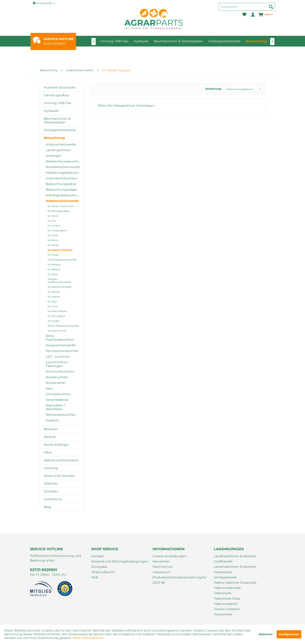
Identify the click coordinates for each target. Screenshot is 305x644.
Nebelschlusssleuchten (64, 161)
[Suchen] (271, 7)
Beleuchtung (54, 138)
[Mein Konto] (253, 15)
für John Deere (56, 316)
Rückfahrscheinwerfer (63, 167)
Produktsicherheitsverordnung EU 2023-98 (180, 580)
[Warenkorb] (266, 15)
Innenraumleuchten (62, 178)
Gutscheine (53, 499)
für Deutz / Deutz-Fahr (61, 206)
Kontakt (98, 556)
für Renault (54, 265)
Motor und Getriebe (59, 476)
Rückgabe (99, 567)
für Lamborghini (57, 230)
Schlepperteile (225, 577)
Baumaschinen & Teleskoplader (57, 120)
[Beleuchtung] (256, 41)
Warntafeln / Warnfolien (55, 407)
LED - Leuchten (58, 357)
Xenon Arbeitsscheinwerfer (64, 326)
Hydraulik (51, 111)
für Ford (52, 306)
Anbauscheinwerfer (61, 144)
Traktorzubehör (226, 604)
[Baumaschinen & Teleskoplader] (178, 41)
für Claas (53, 235)
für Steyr (53, 301)
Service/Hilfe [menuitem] (43, 3)
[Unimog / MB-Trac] (114, 41)
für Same (53, 216)
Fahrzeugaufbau (57, 95)
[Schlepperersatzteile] (224, 41)
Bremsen (51, 429)
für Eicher (53, 245)
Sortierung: (213, 89)
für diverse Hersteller (60, 287)
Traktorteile (223, 593)
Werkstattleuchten (61, 415)
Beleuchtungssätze (61, 184)
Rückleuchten (57, 377)
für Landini (54, 226)
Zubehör (52, 420)
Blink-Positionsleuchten (60, 338)
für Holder (54, 321)
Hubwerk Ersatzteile (60, 87)
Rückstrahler (56, 383)
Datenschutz (163, 567)
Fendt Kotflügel (56, 445)
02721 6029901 (55, 44)
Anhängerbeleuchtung (64, 195)
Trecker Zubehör (227, 609)
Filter (48, 452)
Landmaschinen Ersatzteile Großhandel (235, 559)
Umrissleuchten (58, 394)
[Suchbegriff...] (247, 7)
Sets (49, 388)
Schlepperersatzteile (60, 130)
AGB (95, 577)
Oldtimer (51, 484)
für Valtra (53, 240)
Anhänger (53, 156)
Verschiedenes (57, 400)
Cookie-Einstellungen (170, 556)
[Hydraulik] (141, 41)
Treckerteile (223, 614)
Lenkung (51, 468)
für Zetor (53, 274)
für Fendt (53, 255)
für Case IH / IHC (57, 331)
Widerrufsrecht (103, 572)
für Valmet (54, 292)
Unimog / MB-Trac (58, 103)
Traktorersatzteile (227, 588)
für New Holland (57, 311)
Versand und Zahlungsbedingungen (120, 561)
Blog (47, 507)
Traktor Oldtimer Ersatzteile (235, 583)
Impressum (162, 572)
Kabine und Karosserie (61, 460)
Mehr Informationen (88, 638)
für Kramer (54, 297)
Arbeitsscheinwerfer (62, 201)
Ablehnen (266, 634)
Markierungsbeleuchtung (64, 173)
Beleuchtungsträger (62, 190)
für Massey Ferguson (60, 250)
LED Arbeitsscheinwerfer (62, 260)
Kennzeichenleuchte (62, 351)
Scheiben (51, 491)
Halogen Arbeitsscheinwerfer (59, 281)
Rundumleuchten (60, 372)
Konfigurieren (289, 634)
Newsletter (161, 561)
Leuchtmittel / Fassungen (57, 364)
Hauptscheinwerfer (61, 345)
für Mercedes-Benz (59, 211)
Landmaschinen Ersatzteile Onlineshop (235, 569)
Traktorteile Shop (227, 599)
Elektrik (50, 437)
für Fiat (52, 221)
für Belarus (54, 269)
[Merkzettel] (244, 15)
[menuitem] (247, 9)
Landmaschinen (58, 150)
